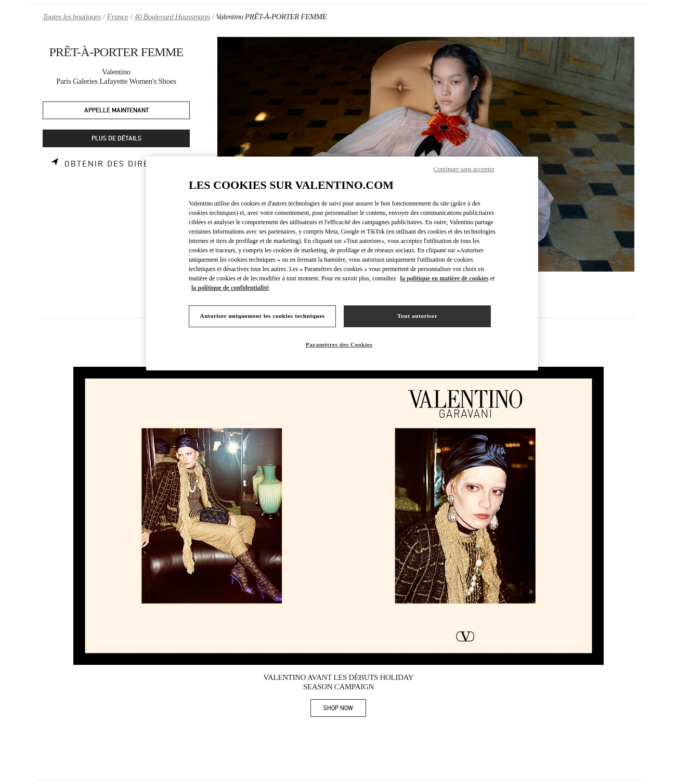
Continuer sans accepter (464, 169)
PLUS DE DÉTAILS (116, 139)
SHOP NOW (345, 710)
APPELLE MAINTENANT (116, 111)
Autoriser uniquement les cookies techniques (262, 316)
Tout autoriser (417, 316)
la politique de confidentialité (230, 288)
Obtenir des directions (123, 164)
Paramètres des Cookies (339, 344)
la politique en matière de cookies (445, 278)
